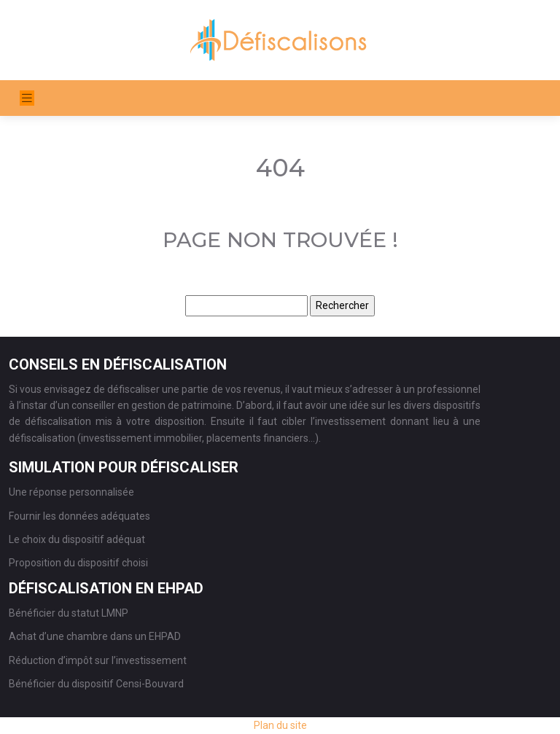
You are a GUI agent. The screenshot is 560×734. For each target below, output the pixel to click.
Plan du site (280, 725)
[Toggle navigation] (27, 98)
